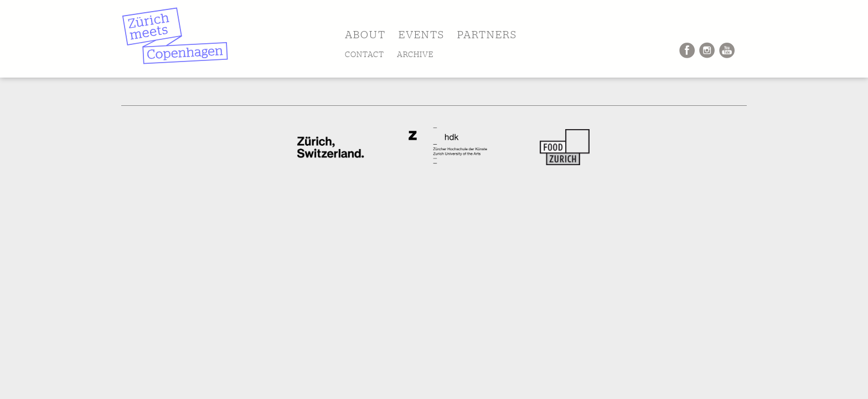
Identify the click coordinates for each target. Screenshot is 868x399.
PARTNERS (487, 35)
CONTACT (365, 54)
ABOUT (365, 35)
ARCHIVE (415, 54)
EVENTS (422, 35)
